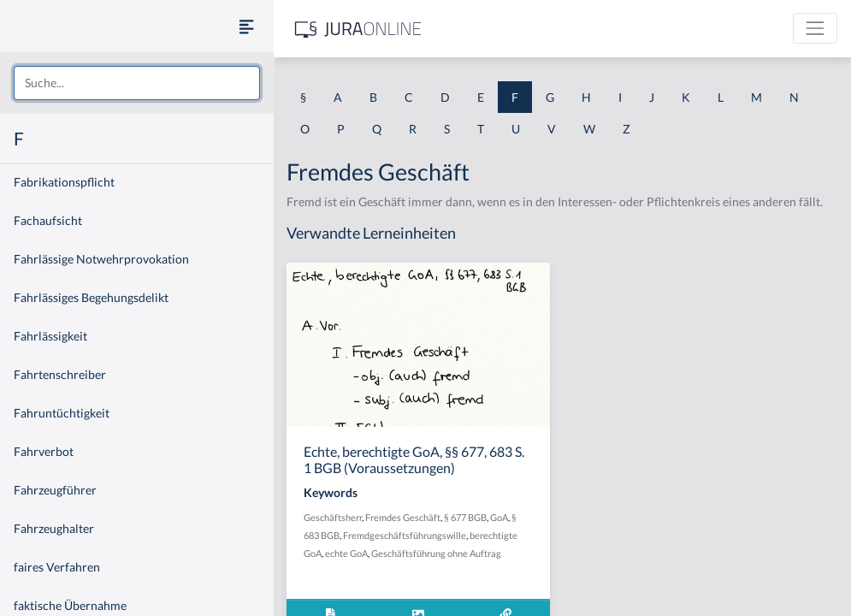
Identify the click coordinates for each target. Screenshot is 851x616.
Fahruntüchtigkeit (62, 413)
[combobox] (137, 83)
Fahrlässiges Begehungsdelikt (91, 297)
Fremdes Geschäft (403, 517)
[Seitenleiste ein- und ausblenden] (246, 26)
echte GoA (346, 553)
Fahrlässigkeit (50, 336)
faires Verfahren (57, 567)
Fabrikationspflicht (64, 182)
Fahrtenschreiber (60, 374)
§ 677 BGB (465, 517)
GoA (499, 517)
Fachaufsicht (48, 220)
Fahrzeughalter (54, 528)
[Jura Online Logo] (358, 29)
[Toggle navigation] (815, 28)
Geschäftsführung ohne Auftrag (436, 553)
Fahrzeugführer (55, 490)
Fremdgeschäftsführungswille (405, 535)
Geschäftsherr (333, 517)
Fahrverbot (44, 451)
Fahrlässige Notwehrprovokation (101, 259)
